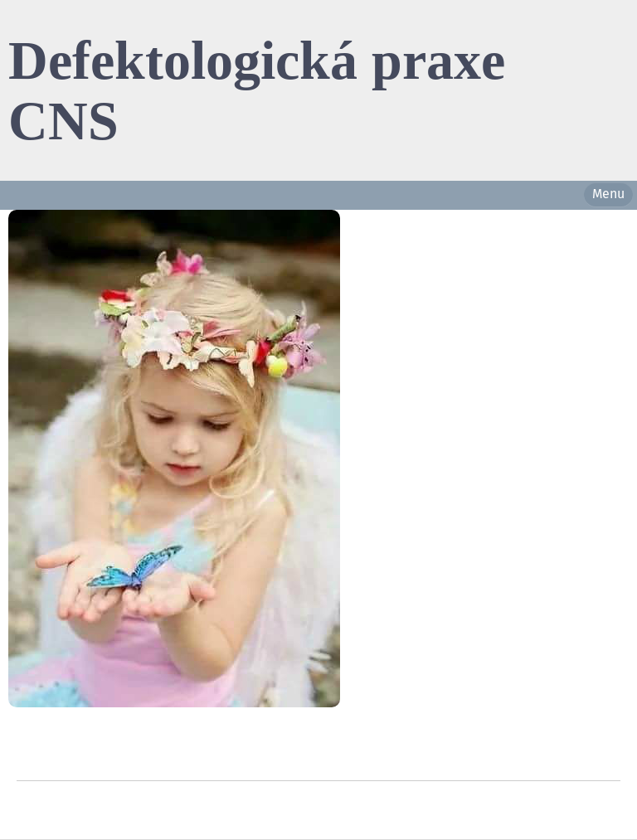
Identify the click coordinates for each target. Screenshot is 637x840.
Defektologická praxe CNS (257, 90)
